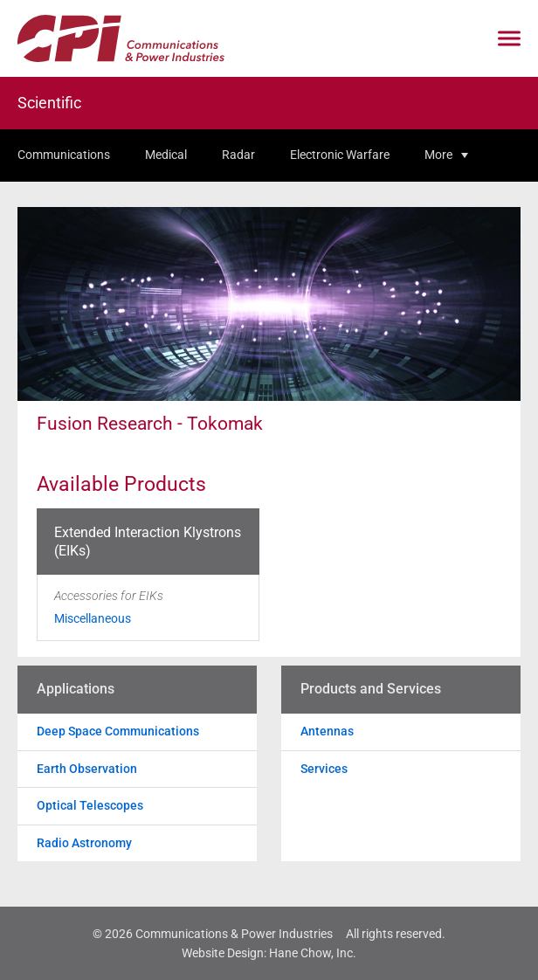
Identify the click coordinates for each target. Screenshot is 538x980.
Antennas (327, 731)
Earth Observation (87, 769)
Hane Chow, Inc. (313, 953)
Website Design (223, 953)
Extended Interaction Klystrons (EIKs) (148, 542)
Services (324, 769)
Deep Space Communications (118, 731)
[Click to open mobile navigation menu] (509, 39)
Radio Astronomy (84, 843)
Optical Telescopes (90, 805)
